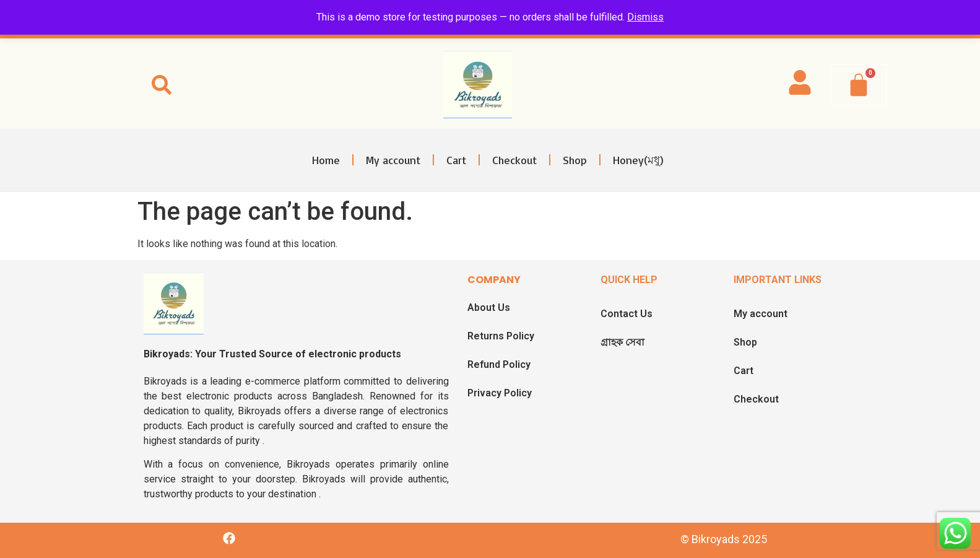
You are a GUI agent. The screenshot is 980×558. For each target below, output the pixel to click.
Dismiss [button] (645, 17)
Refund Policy (499, 364)
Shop (575, 160)
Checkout (514, 160)
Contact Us (627, 314)
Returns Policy (501, 336)
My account (393, 160)
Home (326, 160)
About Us (489, 307)
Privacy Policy (500, 393)
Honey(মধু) (638, 160)
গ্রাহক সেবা (622, 342)
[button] (162, 85)
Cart (456, 160)
